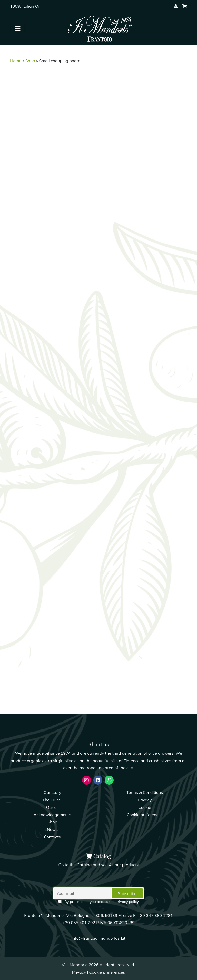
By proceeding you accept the (98, 902)
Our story (52, 792)
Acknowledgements (52, 815)
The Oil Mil (52, 800)
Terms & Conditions (145, 792)
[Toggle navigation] (17, 29)
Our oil (52, 807)
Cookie (145, 807)
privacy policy (127, 902)
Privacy (145, 800)
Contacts (52, 837)
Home (16, 61)
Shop (30, 61)
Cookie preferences (145, 815)
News (52, 829)
